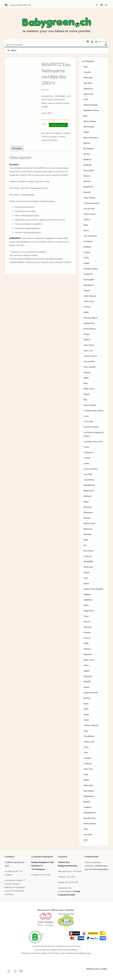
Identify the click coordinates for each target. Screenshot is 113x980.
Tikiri (86, 753)
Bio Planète (89, 149)
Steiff (86, 709)
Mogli (86, 502)
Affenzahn (88, 78)
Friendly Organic (91, 269)
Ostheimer (88, 600)
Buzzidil (87, 192)
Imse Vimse (89, 345)
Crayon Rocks (90, 214)
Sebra (86, 665)
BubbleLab (88, 187)
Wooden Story (90, 818)
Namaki (87, 518)
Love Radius (89, 480)
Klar (85, 400)
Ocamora (88, 556)
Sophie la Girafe (91, 693)
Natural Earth (89, 524)
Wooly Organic (90, 824)
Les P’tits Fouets (91, 427)
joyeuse (87, 372)
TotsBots (88, 758)
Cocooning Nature (92, 203)
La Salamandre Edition (94, 411)
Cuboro (87, 220)
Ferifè (86, 258)
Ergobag (87, 247)
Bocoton (87, 181)
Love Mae (88, 474)
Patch (86, 605)
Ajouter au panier (58, 125)
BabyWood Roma (91, 110)
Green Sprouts (90, 296)
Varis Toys (88, 769)
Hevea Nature (90, 329)
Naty (86, 540)
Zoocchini (88, 835)
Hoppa (86, 334)
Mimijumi (88, 496)
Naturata (87, 534)
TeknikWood (89, 736)
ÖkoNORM (88, 562)
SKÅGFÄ (87, 682)
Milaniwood (89, 491)
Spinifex (87, 698)
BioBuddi (88, 165)
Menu (12, 50)
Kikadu (87, 394)
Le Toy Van (88, 422)
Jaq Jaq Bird (89, 361)
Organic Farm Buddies (93, 589)
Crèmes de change (49, 137)
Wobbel (87, 802)
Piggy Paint (89, 611)
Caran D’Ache (89, 198)
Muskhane (88, 513)
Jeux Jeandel (89, 367)
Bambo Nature (90, 121)
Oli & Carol (88, 567)
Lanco (86, 416)
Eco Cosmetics (90, 236)
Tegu (86, 731)
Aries (86, 100)
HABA (86, 312)
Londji (86, 463)
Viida (86, 775)
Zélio (86, 829)
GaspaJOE (88, 274)
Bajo (86, 116)
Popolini (87, 633)
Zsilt (86, 840)
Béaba (86, 132)
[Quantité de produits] (45, 124)
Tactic (86, 720)
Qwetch (87, 649)
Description (17, 148)
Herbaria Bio (89, 323)
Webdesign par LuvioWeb (97, 969)
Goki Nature (89, 285)
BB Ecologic (89, 127)
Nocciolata (88, 551)
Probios (87, 638)
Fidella (87, 263)
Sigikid (87, 671)
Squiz (86, 704)
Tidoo (86, 747)
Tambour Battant (91, 725)
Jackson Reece (90, 356)
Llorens (87, 458)
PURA (86, 644)
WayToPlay (88, 786)
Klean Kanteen (90, 405)
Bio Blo (87, 154)
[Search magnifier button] (106, 45)
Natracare (88, 529)
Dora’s (86, 231)
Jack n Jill (88, 351)
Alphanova (88, 89)
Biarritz (87, 143)
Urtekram (88, 764)
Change (67, 133)
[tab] (17, 149)
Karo (86, 383)
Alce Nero (88, 83)
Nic (85, 545)
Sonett (86, 687)
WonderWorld (90, 813)
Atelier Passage (91, 105)
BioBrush (88, 160)
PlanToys (88, 627)
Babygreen (56, 25)
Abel (86, 67)
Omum (86, 573)
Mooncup (88, 507)
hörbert (87, 340)
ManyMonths (89, 485)
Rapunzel (88, 654)
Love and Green (91, 469)
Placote (87, 622)
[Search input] (55, 45)
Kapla (86, 378)
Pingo (86, 616)
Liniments (61, 137)
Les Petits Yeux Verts (93, 442)
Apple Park (88, 94)
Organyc (87, 594)
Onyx (86, 578)
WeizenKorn (89, 796)
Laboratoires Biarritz (50, 140)
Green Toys (89, 301)
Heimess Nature (91, 318)
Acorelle (87, 72)
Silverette (88, 676)
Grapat (87, 291)
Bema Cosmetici (91, 138)
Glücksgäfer (89, 280)
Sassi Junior (89, 660)
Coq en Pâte (89, 209)
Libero (86, 447)
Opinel (86, 584)
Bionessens (89, 171)
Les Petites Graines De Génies (94, 434)
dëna (86, 225)
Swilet (86, 715)
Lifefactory (88, 453)
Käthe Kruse (89, 389)
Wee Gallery (89, 791)
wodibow (88, 807)
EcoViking (88, 242)
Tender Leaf (89, 742)
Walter (86, 780)
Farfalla (87, 252)
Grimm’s (87, 307)
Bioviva (87, 176)
